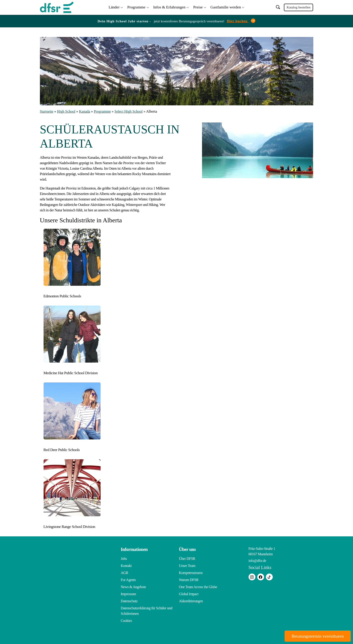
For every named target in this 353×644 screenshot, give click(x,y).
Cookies (126, 620)
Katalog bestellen (299, 7)
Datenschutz (129, 601)
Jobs (124, 558)
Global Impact (189, 594)
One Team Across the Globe (198, 587)
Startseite (47, 111)
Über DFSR (187, 558)
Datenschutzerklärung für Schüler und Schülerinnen (147, 611)
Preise (198, 7)
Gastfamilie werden (226, 7)
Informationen (134, 549)
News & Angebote (134, 587)
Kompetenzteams (191, 573)
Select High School (129, 111)
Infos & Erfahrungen (169, 7)
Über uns (187, 549)
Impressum (128, 594)
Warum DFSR (189, 580)
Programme (136, 7)
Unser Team (187, 565)
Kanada (85, 111)
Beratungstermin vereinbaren (317, 636)
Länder (114, 7)
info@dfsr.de (257, 560)
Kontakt (126, 565)
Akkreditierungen (191, 601)
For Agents (128, 580)
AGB (125, 573)
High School (66, 111)
